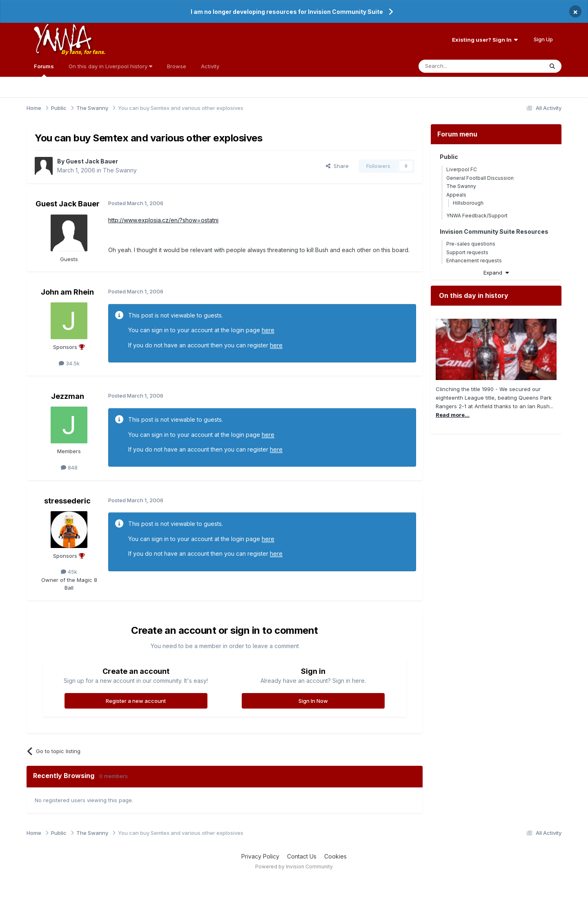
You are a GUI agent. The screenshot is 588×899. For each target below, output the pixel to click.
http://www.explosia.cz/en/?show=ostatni (163, 220)
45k (69, 572)
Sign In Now (313, 701)
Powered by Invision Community (294, 867)
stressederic (67, 501)
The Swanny (120, 170)
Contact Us (302, 856)
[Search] (460, 66)
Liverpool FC (462, 169)
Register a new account (136, 701)
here (268, 330)
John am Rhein (67, 292)
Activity (210, 66)
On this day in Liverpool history (110, 66)
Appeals (456, 195)
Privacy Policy (260, 856)
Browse (177, 66)
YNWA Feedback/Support (477, 216)
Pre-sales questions (471, 244)
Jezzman (68, 396)
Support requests (467, 252)
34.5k (69, 363)
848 (69, 467)
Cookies (335, 856)
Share (337, 166)
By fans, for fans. (83, 52)
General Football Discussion (480, 178)
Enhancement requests (474, 261)
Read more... (453, 415)
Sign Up (543, 39)
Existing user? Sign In (485, 40)
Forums (44, 70)
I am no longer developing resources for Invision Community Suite (287, 12)
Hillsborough (468, 203)
